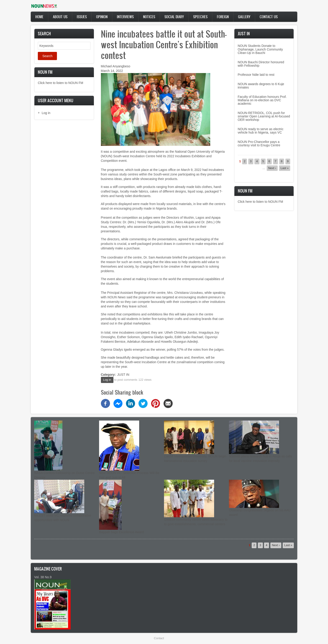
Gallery (244, 17)
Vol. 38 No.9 (43, 577)
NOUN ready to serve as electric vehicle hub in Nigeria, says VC (261, 131)
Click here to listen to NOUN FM (60, 83)
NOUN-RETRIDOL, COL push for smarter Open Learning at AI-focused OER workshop (264, 116)
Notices (149, 17)
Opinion (102, 17)
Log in (46, 113)
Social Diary (174, 17)
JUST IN (123, 375)
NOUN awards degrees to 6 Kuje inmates (261, 86)
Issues (82, 17)
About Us (60, 17)
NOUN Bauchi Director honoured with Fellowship (261, 64)
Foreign (223, 17)
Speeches (200, 17)
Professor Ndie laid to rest (256, 75)
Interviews (125, 17)
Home (39, 17)
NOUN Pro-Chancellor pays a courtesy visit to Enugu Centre (259, 143)
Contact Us (269, 17)
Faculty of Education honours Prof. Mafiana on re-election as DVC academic (262, 100)
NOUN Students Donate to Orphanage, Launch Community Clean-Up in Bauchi (260, 49)
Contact (159, 638)
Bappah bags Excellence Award (122, 532)
